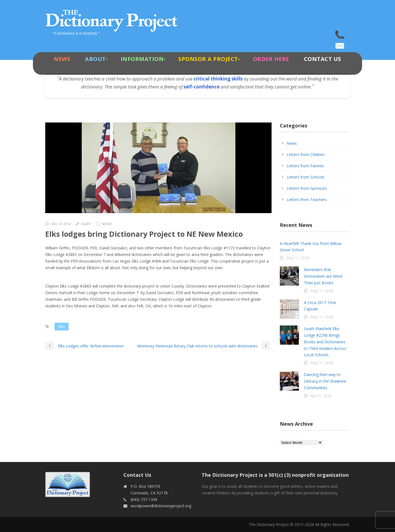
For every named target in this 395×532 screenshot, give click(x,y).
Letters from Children (306, 154)
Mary (86, 224)
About (95, 59)
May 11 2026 (298, 258)
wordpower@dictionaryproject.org (340, 44)
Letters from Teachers (307, 200)
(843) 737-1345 (340, 33)
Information (142, 59)
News (62, 59)
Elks (62, 326)
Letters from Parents (305, 166)
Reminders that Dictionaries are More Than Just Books (323, 276)
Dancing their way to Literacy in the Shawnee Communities (325, 381)
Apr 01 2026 (321, 396)
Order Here (271, 59)
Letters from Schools (305, 177)
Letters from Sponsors (307, 188)
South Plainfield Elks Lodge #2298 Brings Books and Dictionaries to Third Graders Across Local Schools (325, 342)
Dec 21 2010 (61, 224)
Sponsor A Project (208, 59)
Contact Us (323, 59)
